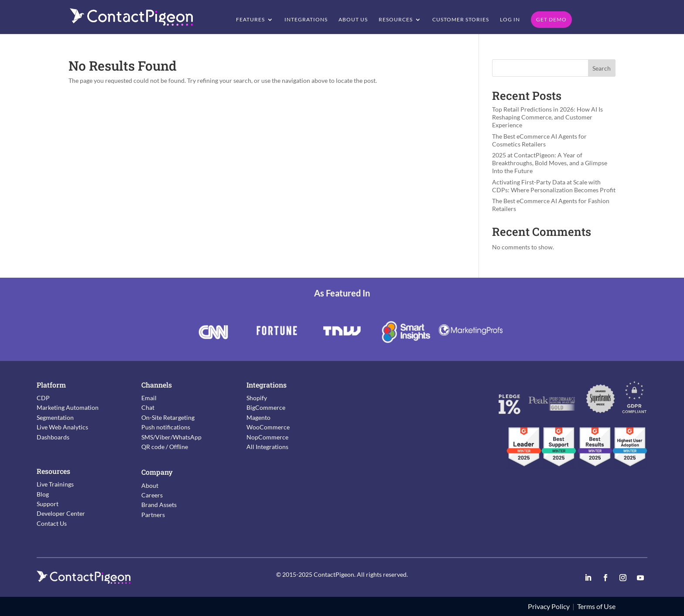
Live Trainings (55, 484)
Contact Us (52, 523)
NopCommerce (267, 437)
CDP (43, 398)
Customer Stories (461, 20)
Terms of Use (596, 606)
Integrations (306, 20)
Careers (152, 495)
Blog (43, 494)
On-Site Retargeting (168, 417)
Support (48, 504)
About (150, 485)
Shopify (257, 398)
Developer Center (61, 513)
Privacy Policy (549, 606)
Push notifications (166, 427)
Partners (153, 515)
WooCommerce (268, 427)
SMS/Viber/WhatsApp (171, 437)
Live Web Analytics (62, 427)
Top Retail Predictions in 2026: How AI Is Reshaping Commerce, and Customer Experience (547, 117)
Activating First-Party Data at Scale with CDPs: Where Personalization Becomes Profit (554, 186)
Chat (148, 407)
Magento (258, 417)
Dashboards (53, 437)
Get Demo (551, 19)
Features (250, 20)
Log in (510, 20)
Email (149, 398)
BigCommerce (266, 407)
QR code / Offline (165, 447)
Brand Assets (159, 505)
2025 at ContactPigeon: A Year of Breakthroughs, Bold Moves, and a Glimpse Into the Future (550, 163)
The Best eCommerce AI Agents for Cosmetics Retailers (539, 140)
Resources (396, 20)
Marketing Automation (68, 407)
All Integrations (267, 447)
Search (602, 68)
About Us (353, 20)
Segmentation (55, 417)
